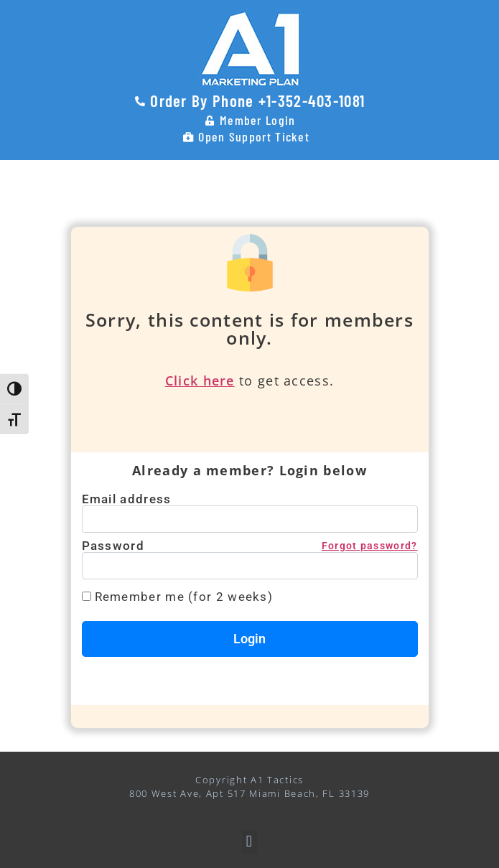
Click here (200, 381)
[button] (249, 842)
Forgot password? (370, 546)
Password (250, 546)
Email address (127, 499)
